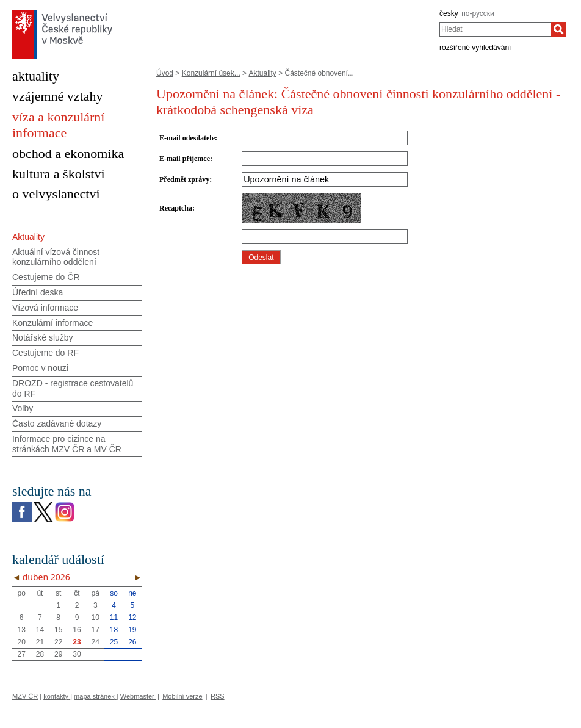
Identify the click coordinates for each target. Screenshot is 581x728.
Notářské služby (43, 337)
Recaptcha (176, 208)
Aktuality (262, 73)
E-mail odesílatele (187, 138)
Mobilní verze (182, 696)
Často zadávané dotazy (57, 423)
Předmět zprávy (184, 179)
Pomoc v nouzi (40, 368)
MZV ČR (25, 696)
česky (449, 13)
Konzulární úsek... (211, 73)
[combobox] (495, 29)
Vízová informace (45, 308)
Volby (23, 408)
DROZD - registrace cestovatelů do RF (73, 388)
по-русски (478, 13)
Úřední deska (38, 292)
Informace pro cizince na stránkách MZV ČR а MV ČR (67, 444)
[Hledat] (558, 29)
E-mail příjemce (185, 159)
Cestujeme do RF (45, 353)
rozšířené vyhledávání (475, 48)
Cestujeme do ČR (46, 277)
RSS (218, 696)
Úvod (165, 73)
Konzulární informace (52, 323)
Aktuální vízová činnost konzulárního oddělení (56, 257)
